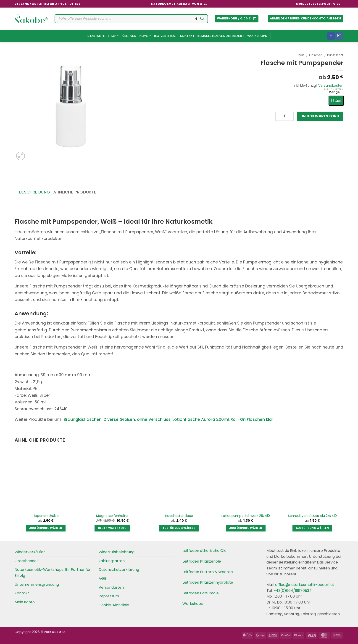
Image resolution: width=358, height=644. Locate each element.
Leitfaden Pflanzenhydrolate (208, 582)
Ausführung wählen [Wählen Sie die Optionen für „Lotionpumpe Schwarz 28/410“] (246, 528)
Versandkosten (331, 86)
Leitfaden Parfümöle (201, 593)
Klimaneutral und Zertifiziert (221, 36)
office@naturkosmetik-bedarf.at (304, 585)
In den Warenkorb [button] (112, 528)
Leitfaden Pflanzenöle (202, 561)
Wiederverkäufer (30, 552)
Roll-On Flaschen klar (252, 419)
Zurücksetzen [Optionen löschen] (334, 89)
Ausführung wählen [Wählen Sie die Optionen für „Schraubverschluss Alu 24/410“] (312, 528)
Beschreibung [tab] (35, 192)
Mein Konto (25, 602)
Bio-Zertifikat (166, 36)
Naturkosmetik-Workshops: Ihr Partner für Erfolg (53, 573)
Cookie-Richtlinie (114, 605)
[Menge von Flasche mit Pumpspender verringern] (278, 116)
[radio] (336, 101)
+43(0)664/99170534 (293, 591)
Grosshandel (26, 561)
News (145, 36)
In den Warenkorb (320, 116)
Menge (334, 92)
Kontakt (187, 36)
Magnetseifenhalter (112, 516)
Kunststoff (335, 55)
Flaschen (316, 55)
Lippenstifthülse (46, 516)
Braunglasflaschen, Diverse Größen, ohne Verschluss (117, 419)
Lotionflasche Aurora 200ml (201, 419)
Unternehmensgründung (37, 584)
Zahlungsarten (112, 561)
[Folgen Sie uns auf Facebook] (331, 36)
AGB (103, 578)
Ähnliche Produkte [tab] (75, 192)
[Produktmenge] (284, 116)
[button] (237, 19)
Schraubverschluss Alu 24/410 (312, 516)
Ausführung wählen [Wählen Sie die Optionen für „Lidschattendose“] (179, 528)
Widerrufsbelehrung (117, 552)
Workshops (257, 36)
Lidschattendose (179, 516)
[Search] (202, 19)
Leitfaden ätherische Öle (204, 551)
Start (301, 55)
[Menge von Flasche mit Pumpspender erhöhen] (291, 116)
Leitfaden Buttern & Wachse (208, 572)
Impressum (109, 596)
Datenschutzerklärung (119, 570)
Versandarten (111, 587)
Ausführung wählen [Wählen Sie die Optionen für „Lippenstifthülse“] (46, 528)
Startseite (96, 36)
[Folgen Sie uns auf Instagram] (339, 36)
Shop (113, 36)
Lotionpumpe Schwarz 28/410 (246, 516)
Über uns (129, 36)
